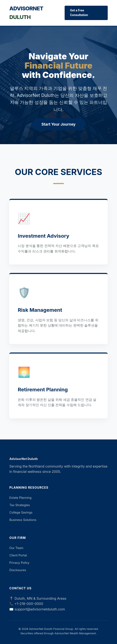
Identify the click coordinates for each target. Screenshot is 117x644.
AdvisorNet (26, 13)
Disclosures (18, 570)
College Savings (21, 512)
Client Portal (18, 555)
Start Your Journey (58, 124)
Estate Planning (20, 498)
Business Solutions (23, 520)
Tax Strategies (20, 505)
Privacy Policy (19, 563)
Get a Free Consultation (79, 13)
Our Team (16, 548)
